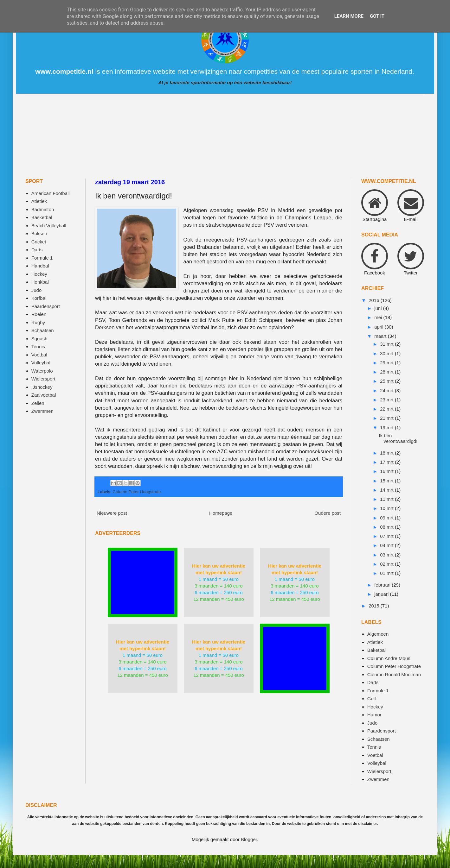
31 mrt (387, 344)
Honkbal (40, 282)
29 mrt (387, 363)
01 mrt (387, 573)
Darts (37, 250)
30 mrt (387, 353)
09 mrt (387, 518)
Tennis (38, 346)
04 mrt (387, 545)
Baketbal (376, 650)
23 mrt (387, 400)
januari (382, 594)
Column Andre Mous (389, 658)
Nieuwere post (112, 513)
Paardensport (46, 306)
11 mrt (387, 499)
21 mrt (387, 418)
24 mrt (387, 390)
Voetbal (39, 355)
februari (383, 585)
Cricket (39, 242)
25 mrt (387, 381)
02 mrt (387, 564)
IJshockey (42, 387)
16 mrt (387, 471)
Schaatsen (43, 330)
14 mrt (387, 490)
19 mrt (387, 428)
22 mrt (387, 409)
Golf (372, 698)
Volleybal (41, 363)
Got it (377, 16)
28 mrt (387, 372)
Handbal (40, 266)
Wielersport (43, 379)
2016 (375, 300)
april (379, 327)
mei (379, 317)
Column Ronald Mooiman (394, 674)
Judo (37, 290)
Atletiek (39, 201)
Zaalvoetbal (44, 395)
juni (379, 308)
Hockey (39, 274)
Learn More (349, 16)
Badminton (43, 209)
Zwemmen (42, 411)
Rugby (38, 322)
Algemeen (378, 634)
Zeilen (38, 403)
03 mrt (387, 555)
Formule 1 (42, 258)
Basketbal (42, 217)
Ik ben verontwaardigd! (398, 438)
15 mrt (387, 481)
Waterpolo (42, 371)
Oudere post (328, 513)
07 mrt (387, 536)
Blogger (249, 839)
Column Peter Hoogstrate (137, 492)
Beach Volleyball (49, 226)
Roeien (39, 314)
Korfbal (39, 298)
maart (381, 336)
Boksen (39, 233)
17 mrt (387, 462)
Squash (39, 339)
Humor (374, 715)
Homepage (221, 513)
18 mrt (387, 453)
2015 (375, 606)
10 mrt (387, 508)
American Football (51, 193)
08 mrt (387, 527)
